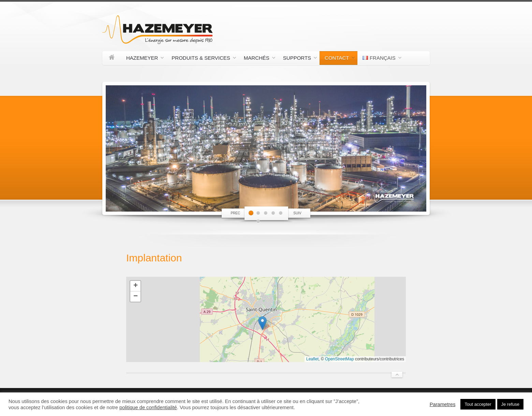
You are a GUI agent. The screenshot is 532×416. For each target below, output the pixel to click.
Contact (337, 59)
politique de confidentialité (148, 407)
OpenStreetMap (339, 359)
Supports (297, 59)
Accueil (112, 58)
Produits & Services (201, 59)
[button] (262, 323)
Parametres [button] (443, 404)
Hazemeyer (142, 59)
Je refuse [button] (510, 404)
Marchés (257, 59)
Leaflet (312, 359)
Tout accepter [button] (478, 404)
